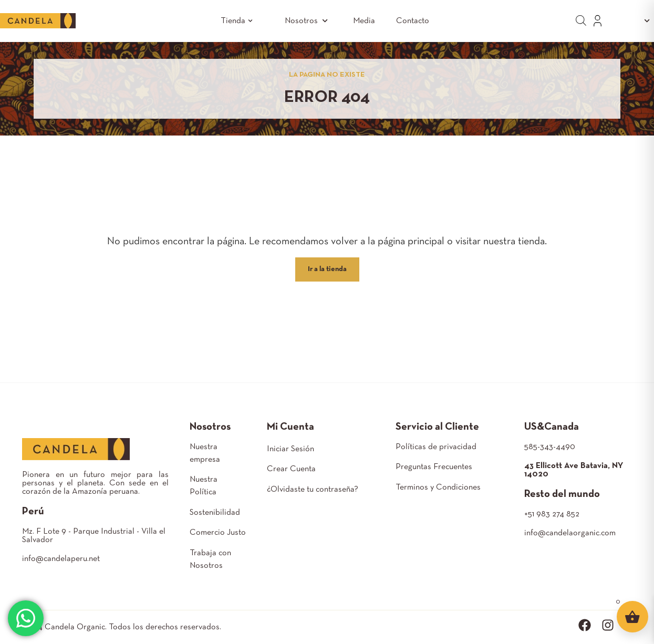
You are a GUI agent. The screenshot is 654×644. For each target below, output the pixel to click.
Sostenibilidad (215, 513)
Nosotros (308, 21)
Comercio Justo (218, 533)
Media (364, 21)
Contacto (413, 21)
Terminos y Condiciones (438, 487)
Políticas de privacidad (436, 447)
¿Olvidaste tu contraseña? (313, 490)
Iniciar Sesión (290, 449)
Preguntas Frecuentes (434, 467)
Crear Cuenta (291, 469)
